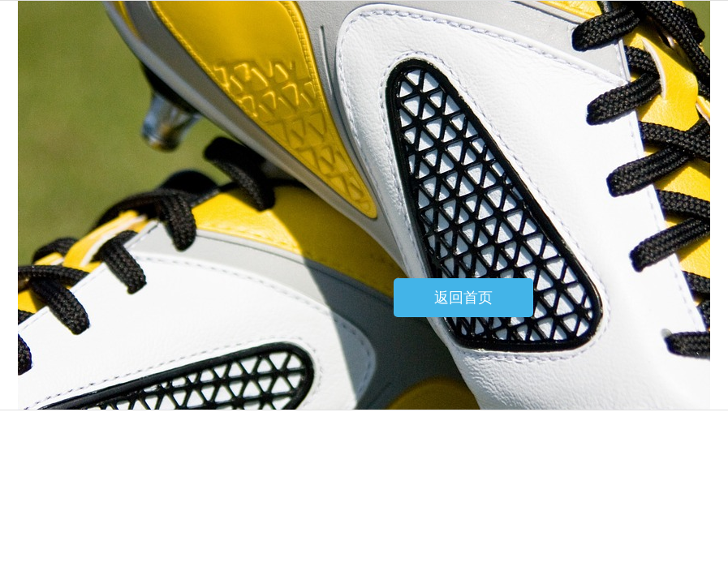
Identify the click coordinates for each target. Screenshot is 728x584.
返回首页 (463, 298)
